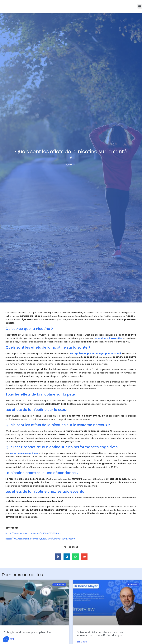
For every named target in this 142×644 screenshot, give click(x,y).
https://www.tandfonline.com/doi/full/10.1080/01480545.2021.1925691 (40, 539)
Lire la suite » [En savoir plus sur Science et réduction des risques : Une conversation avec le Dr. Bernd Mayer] (83, 642)
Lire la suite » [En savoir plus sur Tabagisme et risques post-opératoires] (10, 639)
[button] (140, 6)
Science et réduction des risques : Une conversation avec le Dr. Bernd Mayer (100, 634)
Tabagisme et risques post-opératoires (28, 632)
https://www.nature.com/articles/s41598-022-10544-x (34, 533)
